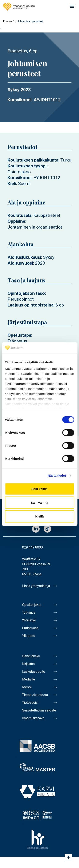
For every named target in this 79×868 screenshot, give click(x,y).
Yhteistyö (29, 620)
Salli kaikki (39, 489)
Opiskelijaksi (32, 605)
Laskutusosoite (34, 672)
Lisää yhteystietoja (36, 586)
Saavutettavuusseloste (39, 710)
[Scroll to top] (68, 858)
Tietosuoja (30, 703)
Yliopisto (29, 636)
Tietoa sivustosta (35, 695)
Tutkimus (29, 613)
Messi (27, 687)
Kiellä (39, 516)
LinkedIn (36, 529)
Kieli (12, 184)
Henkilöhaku (31, 656)
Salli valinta (39, 503)
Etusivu (7, 21)
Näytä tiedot (57, 475)
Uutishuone (30, 628)
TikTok (47, 529)
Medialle (29, 679)
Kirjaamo (28, 664)
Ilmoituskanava (33, 718)
